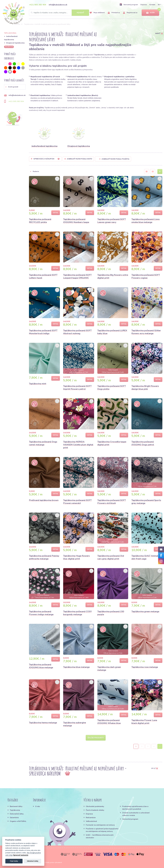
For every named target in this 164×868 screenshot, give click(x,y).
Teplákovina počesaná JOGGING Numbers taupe (76, 221)
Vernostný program (129, 5)
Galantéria (14, 818)
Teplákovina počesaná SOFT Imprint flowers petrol (77, 388)
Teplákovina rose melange (145, 667)
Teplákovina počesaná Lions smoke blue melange (146, 221)
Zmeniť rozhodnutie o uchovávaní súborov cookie (136, 814)
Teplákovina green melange (145, 612)
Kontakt (152, 5)
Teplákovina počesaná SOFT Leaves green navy (112, 221)
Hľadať (80, 13)
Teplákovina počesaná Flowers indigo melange (41, 613)
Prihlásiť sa (114, 13)
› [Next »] (160, 746)
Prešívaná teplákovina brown (44, 500)
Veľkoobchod (91, 821)
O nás (38, 806)
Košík (150, 13)
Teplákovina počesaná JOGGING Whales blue (109, 722)
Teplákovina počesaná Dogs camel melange (43, 443)
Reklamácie (91, 818)
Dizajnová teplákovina (15, 43)
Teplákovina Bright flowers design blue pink (145, 388)
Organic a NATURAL (18, 821)
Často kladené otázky (95, 810)
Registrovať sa (130, 13)
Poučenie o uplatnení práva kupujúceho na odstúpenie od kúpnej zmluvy (102, 830)
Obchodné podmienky (95, 806)
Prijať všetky (14, 861)
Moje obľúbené (97, 13)
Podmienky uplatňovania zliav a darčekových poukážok (135, 808)
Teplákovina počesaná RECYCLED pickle (40, 221)
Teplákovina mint (38, 384)
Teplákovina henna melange (43, 723)
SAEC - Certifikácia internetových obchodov (100, 836)
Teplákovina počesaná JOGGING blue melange (41, 666)
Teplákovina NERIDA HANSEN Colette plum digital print (78, 445)
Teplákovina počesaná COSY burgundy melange (77, 613)
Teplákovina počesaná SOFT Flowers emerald (77, 502)
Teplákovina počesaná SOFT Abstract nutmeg (77, 332)
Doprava (144, 5)
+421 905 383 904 (38, 5)
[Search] (59, 13)
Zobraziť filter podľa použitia (114, 159)
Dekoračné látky (17, 814)
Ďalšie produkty (96, 738)
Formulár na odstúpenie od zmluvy (100, 825)
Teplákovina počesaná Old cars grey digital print (111, 557)
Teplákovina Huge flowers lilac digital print (76, 557)
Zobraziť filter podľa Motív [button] (79, 159)
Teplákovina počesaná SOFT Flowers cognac (146, 276)
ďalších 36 (9, 47)
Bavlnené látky (16, 806)
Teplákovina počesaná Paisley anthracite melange (44, 557)
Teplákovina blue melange (76, 667)
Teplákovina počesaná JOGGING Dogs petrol (143, 443)
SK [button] (159, 5)
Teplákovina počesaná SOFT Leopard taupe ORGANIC (77, 276)
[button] (15, 87)
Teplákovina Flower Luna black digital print (144, 722)
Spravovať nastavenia (21, 855)
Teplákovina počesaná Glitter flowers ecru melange (146, 332)
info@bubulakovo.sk (58, 5)
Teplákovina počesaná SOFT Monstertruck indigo (43, 332)
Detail (56, 213)
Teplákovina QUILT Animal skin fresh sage (145, 557)
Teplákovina (15, 810)
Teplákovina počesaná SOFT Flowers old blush (112, 502)
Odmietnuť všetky (33, 861)
